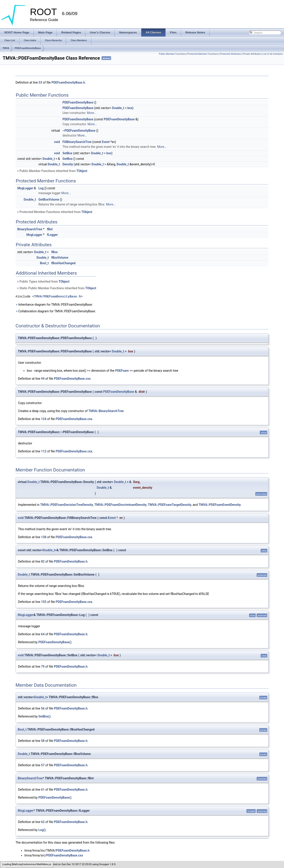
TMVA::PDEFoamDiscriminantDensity (120, 505)
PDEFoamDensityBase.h (68, 82)
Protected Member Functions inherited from (54, 212)
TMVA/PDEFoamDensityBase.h (57, 296)
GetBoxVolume (49, 199)
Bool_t (44, 263)
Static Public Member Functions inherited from (56, 288)
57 (43, 765)
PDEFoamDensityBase (28, 48)
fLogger (52, 235)
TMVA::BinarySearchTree (106, 411)
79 (43, 667)
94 (43, 379)
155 (44, 602)
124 (44, 419)
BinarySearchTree (30, 229)
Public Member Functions (172, 54)
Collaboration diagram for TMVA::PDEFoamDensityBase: (56, 311)
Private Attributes (252, 54)
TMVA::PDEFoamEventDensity (220, 505)
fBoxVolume (60, 258)
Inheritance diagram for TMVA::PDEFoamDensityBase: (54, 305)
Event (106, 142)
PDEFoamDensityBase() (55, 642)
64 (43, 634)
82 (43, 561)
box (130, 108)
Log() (42, 830)
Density (68, 164)
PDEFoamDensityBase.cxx (72, 379)
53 (40, 82)
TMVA (6, 48)
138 (44, 537)
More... (92, 113)
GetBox (67, 159)
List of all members (273, 54)
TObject (82, 171)
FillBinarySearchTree (77, 142)
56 (43, 708)
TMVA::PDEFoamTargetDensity (170, 505)
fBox (54, 252)
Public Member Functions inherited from (52, 171)
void (57, 142)
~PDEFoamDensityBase (79, 131)
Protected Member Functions (203, 54)
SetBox (67, 153)
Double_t (118, 108)
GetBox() (44, 716)
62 (43, 822)
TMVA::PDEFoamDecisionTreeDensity (67, 505)
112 (44, 451)
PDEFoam (122, 371)
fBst (50, 229)
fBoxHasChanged (63, 263)
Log (41, 188)
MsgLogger (25, 188)
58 (43, 741)
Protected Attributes (230, 54)
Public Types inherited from (43, 282)
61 (43, 790)
